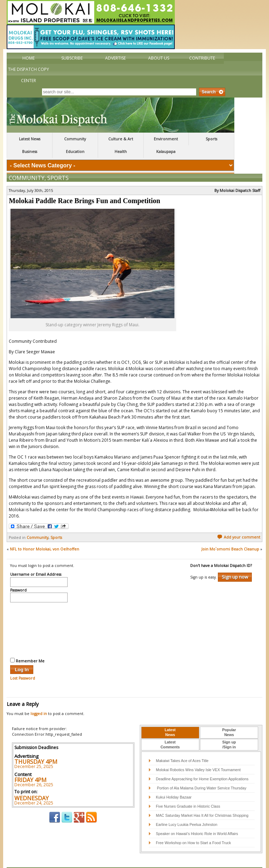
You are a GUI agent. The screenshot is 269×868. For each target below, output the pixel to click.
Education (75, 152)
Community (75, 139)
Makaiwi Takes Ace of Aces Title (182, 746)
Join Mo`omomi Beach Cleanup (230, 534)
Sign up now (235, 562)
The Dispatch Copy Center (29, 75)
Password (18, 576)
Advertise (115, 58)
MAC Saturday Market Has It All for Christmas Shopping (202, 801)
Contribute (202, 58)
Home (29, 58)
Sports (211, 139)
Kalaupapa (166, 152)
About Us (159, 58)
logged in (39, 699)
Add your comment (239, 522)
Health (121, 152)
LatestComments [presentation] (170, 730)
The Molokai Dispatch (120, 115)
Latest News (30, 139)
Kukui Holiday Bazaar (174, 782)
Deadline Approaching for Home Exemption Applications (202, 764)
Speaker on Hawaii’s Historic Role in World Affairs (197, 819)
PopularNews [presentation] (229, 717)
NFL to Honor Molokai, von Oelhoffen (44, 534)
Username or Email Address (36, 560)
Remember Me (27, 646)
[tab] (170, 718)
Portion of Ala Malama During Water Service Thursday (201, 773)
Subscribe (72, 58)
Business (30, 152)
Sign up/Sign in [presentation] (229, 730)
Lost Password (23, 663)
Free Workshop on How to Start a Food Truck (193, 828)
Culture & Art (121, 139)
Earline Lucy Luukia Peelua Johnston (187, 810)
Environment (166, 139)
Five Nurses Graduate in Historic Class (188, 792)
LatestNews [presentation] (170, 717)
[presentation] (39, 614)
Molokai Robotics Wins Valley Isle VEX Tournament (198, 755)
